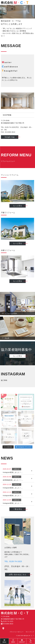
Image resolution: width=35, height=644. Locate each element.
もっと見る (18, 206)
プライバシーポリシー (17, 632)
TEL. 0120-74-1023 (13, 561)
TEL (31, 641)
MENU (13, 641)
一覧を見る (18, 509)
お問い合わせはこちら (18, 575)
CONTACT (22, 641)
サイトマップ (30, 632)
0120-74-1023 (7, 621)
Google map (10, 137)
